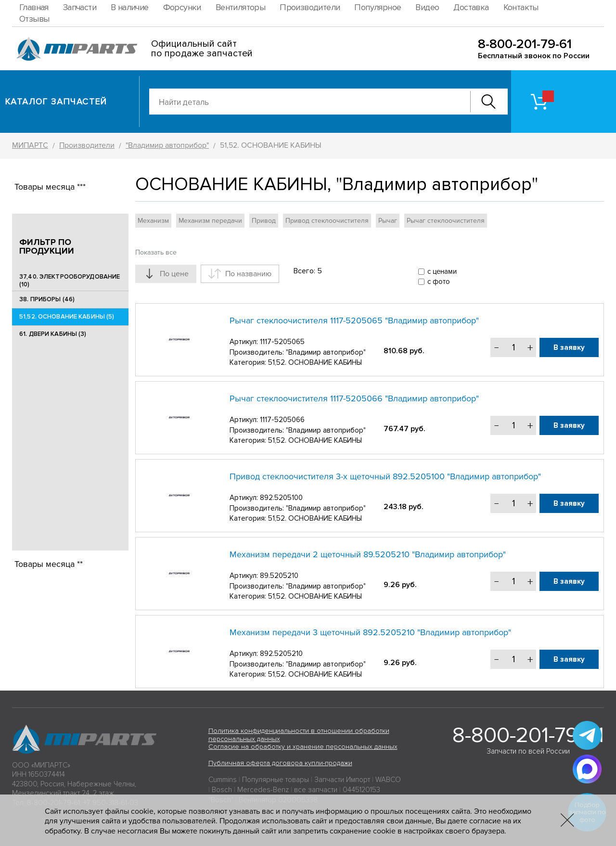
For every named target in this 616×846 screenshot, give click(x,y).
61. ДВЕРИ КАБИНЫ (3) (53, 334)
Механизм (153, 221)
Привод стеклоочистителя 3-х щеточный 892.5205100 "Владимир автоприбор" (385, 476)
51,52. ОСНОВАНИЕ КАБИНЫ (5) (67, 317)
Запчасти (80, 7)
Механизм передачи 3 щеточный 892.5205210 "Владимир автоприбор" (370, 632)
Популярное (378, 7)
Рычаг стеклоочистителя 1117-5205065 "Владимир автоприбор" (354, 320)
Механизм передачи (210, 221)
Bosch (222, 790)
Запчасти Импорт (342, 780)
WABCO (388, 780)
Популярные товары (276, 780)
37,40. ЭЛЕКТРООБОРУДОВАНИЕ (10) (70, 281)
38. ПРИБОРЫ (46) (47, 299)
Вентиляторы (240, 7)
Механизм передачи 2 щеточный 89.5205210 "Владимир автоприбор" (368, 554)
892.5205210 (281, 654)
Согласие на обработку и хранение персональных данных (303, 747)
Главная (34, 7)
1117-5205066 (282, 420)
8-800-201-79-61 (525, 44)
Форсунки (182, 7)
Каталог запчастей (56, 102)
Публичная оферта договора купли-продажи (280, 763)
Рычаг (388, 221)
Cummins (223, 780)
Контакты (521, 7)
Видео (427, 7)
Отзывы (34, 19)
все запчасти (316, 790)
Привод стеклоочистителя (327, 221)
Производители (310, 7)
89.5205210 (279, 576)
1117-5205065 (282, 342)
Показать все (156, 252)
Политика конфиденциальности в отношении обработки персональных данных (299, 735)
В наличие (130, 7)
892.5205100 (281, 498)
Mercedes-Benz (263, 790)
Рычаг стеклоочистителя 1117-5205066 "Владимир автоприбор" (354, 398)
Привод (264, 221)
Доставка (471, 7)
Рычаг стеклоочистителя (446, 221)
